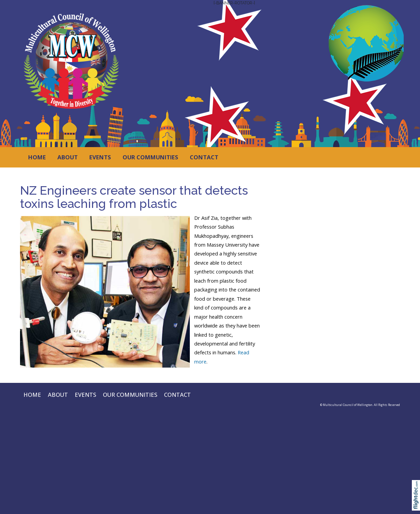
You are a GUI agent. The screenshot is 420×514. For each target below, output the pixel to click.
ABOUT (68, 157)
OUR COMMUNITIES (150, 157)
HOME (37, 157)
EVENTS (100, 157)
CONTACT (204, 157)
